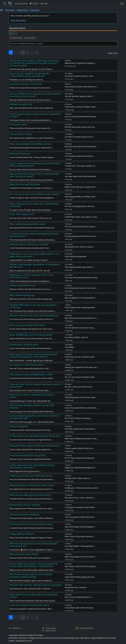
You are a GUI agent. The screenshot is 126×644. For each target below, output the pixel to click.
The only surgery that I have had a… (80, 429)
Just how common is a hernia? (26, 84)
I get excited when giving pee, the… (80, 577)
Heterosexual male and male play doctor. (31, 476)
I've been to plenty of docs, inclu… (80, 76)
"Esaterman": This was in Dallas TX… (80, 166)
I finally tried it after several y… (78, 478)
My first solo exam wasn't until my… (80, 127)
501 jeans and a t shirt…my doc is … (80, 498)
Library (34, 3)
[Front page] (1, 10)
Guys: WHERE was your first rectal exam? (31, 335)
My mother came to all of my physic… (81, 566)
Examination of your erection (25, 505)
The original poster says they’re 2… (80, 267)
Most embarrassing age (22, 295)
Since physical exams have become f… (81, 87)
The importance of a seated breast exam (31, 524)
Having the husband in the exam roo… (81, 367)
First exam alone (18, 125)
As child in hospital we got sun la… (80, 137)
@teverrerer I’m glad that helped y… (80, 63)
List (12, 33)
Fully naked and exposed (76, 256)
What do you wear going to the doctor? (30, 495)
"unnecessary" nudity (21, 134)
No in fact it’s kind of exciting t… (79, 418)
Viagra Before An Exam (22, 534)
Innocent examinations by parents (28, 456)
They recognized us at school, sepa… (81, 397)
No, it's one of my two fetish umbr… (80, 377)
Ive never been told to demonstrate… (81, 176)
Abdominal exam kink (21, 104)
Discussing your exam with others (27, 325)
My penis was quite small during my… (81, 146)
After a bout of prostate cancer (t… (80, 536)
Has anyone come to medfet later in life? (31, 375)
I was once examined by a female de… (81, 408)
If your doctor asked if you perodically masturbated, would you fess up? (30, 75)
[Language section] (122, 4)
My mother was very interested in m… (81, 318)
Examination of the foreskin (24, 345)
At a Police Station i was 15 (76, 337)
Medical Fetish (22, 10)
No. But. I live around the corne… (79, 387)
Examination (35, 10)
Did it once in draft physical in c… (79, 597)
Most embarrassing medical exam (28, 224)
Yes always (69, 347)
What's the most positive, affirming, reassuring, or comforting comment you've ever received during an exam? (34, 63)
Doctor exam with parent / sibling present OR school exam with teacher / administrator (33, 565)
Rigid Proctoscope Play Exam (25, 184)
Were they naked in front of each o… (81, 557)
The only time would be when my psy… (82, 278)
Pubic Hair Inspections (22, 214)
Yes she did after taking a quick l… (79, 96)
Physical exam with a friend (24, 554)
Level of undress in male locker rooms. (30, 605)
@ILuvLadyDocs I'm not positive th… (80, 298)
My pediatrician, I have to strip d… (80, 247)
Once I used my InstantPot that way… (81, 117)
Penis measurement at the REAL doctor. (30, 144)
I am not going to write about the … (80, 517)
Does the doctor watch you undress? (29, 244)
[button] (37, 52)
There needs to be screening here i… (81, 307)
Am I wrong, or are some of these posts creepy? (34, 194)
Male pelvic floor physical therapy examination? (35, 446)
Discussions (21, 3)
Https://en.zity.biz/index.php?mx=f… (80, 468)
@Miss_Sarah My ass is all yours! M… (81, 187)
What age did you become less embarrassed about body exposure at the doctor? (33, 356)
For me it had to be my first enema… (81, 227)
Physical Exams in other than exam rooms (32, 485)
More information (18, 20)
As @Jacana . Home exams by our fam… (82, 488)
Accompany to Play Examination (27, 365)
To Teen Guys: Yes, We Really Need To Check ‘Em (35, 436)
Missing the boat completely (25, 515)
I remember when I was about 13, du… (82, 217)
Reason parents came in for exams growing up (34, 315)
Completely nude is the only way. (79, 608)
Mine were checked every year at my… (81, 439)
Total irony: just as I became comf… (80, 357)
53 (28, 52)
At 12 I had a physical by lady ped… (80, 458)
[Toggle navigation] (5, 3)
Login (44, 3)
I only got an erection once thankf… (80, 507)
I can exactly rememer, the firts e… (80, 156)
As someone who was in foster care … (81, 288)
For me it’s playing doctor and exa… (80, 206)
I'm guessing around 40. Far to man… (81, 236)
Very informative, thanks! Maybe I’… (80, 527)
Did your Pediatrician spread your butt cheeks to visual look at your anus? (35, 95)
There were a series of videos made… (81, 107)
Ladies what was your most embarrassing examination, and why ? (32, 466)
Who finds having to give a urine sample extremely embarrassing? (31, 576)
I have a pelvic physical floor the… (79, 448)
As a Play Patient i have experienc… (80, 546)
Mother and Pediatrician (23, 286)
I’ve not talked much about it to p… (80, 328)
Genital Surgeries (19, 426)
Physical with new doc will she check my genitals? (36, 585)
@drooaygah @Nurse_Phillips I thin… (81, 197)
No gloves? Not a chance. (76, 587)
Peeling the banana (20, 154)
